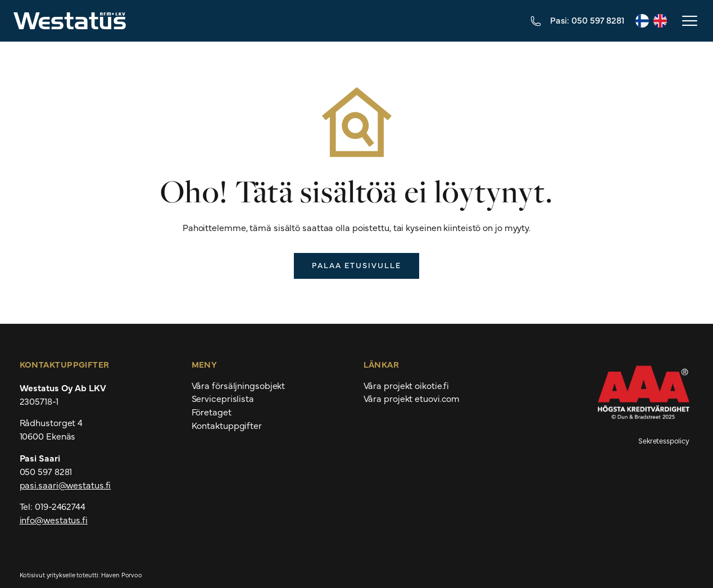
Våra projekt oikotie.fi (407, 386)
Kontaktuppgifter (227, 426)
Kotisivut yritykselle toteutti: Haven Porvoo (81, 575)
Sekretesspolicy (664, 440)
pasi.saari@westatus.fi (65, 485)
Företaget (212, 412)
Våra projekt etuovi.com (412, 399)
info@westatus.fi (54, 519)
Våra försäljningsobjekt (239, 386)
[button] (689, 21)
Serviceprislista (223, 399)
